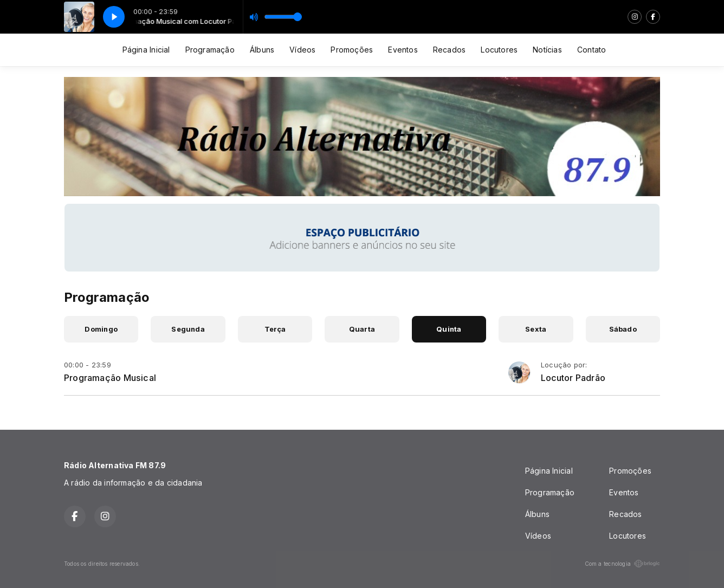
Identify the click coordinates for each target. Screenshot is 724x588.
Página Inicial (146, 50)
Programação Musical (110, 378)
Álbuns (262, 50)
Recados (449, 50)
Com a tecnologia (622, 564)
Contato (592, 50)
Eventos (403, 50)
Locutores (499, 50)
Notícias (547, 50)
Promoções (352, 50)
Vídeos (302, 50)
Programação (210, 50)
